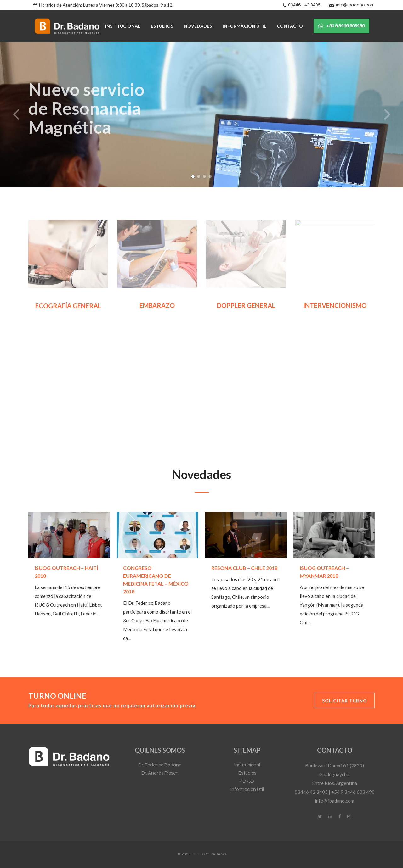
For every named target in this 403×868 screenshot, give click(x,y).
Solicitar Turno (345, 700)
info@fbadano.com (355, 5)
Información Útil (247, 790)
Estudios (247, 773)
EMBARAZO (157, 305)
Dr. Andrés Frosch (160, 773)
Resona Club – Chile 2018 (244, 568)
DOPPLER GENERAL (246, 305)
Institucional (247, 765)
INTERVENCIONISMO (335, 305)
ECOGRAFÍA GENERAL (68, 306)
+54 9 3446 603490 (341, 26)
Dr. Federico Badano (160, 765)
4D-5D (247, 781)
